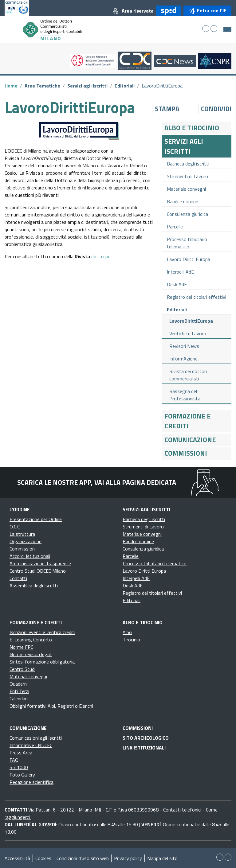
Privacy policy (128, 858)
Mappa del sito (162, 858)
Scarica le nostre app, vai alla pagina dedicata (97, 482)
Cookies (43, 858)
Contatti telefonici (182, 810)
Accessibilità (17, 858)
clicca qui (100, 256)
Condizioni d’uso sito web (83, 858)
